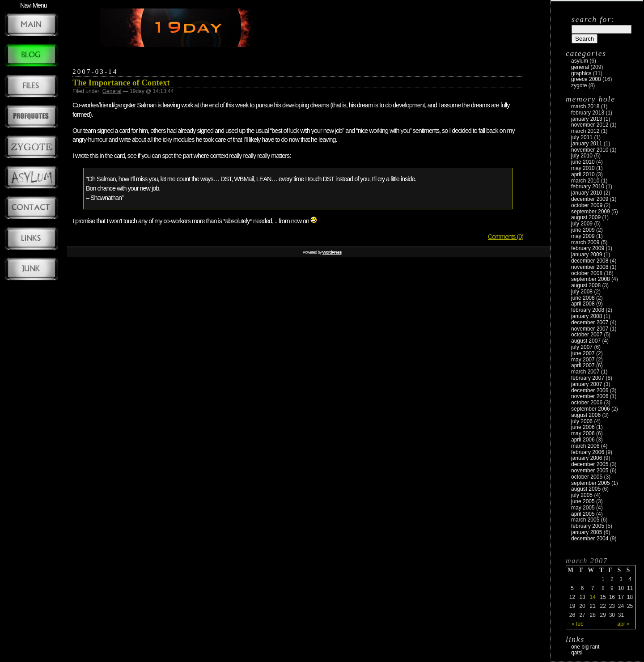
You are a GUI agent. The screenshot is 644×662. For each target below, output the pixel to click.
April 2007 (583, 365)
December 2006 (590, 390)
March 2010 (585, 181)
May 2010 (583, 168)
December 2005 (590, 464)
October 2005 (587, 477)
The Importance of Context (121, 83)
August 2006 (586, 415)
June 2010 (583, 162)
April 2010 (583, 174)
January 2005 (587, 532)
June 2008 (583, 298)
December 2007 (590, 323)
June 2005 (583, 501)
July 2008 (582, 292)
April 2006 (583, 440)
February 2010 (588, 187)
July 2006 (582, 421)
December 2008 (590, 261)
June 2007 (583, 353)
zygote (579, 85)
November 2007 (590, 329)
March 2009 (585, 242)
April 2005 (583, 514)
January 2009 (587, 255)
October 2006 (587, 403)
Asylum (580, 61)
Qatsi (577, 653)
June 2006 (583, 427)
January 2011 (587, 144)
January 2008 (587, 316)
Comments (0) (506, 237)
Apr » (623, 624)
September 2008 (591, 279)
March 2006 (585, 446)
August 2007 (586, 341)
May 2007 (583, 360)
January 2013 (587, 119)
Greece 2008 (586, 79)
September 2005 (591, 483)
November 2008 (590, 267)
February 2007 (588, 378)
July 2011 (582, 137)
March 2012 (585, 131)
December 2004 (590, 539)
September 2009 (591, 212)
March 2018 (585, 106)
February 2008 (588, 310)
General (112, 91)
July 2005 (582, 495)
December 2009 (590, 199)
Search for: (593, 19)
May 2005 (583, 508)
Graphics (581, 73)
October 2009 (587, 205)
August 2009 (586, 217)
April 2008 (583, 304)
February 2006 (588, 452)
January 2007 (587, 384)
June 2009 (583, 230)
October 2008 (587, 273)
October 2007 (587, 335)
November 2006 (590, 396)
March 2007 (585, 372)
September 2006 (591, 409)
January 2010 (587, 193)
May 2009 (583, 236)
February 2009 (588, 248)
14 (592, 597)
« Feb (578, 624)
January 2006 (587, 458)
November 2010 (590, 150)
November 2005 (590, 471)
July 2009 (582, 224)
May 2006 (583, 433)
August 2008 (586, 285)
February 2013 (588, 113)
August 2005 (586, 489)
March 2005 (585, 520)
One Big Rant (585, 647)
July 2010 (582, 156)
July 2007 (582, 347)
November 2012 (590, 125)
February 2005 (588, 526)
